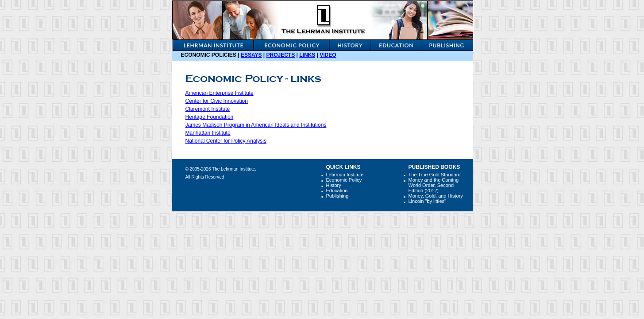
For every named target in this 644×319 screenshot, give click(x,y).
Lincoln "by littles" (427, 201)
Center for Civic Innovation (217, 101)
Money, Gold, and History (436, 196)
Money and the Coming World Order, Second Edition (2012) (434, 185)
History (334, 185)
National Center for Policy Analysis (226, 141)
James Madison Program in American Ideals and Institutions (256, 125)
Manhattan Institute (208, 133)
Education (337, 191)
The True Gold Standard (435, 175)
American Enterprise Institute (220, 93)
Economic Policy (344, 180)
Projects (281, 55)
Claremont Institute (208, 109)
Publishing (337, 196)
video (328, 55)
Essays (251, 55)
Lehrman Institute (345, 175)
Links (307, 55)
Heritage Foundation (210, 117)
